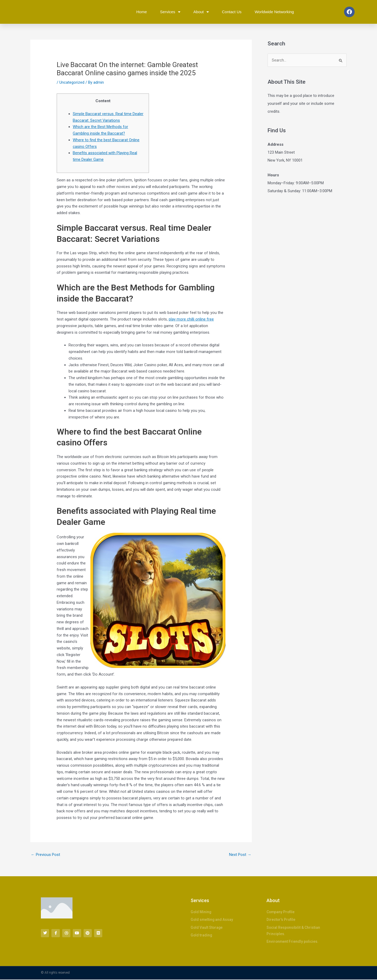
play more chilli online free (191, 319)
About (201, 12)
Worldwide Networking (274, 12)
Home (142, 12)
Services (170, 12)
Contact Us (232, 12)
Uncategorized (72, 82)
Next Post (240, 855)
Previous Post (45, 855)
